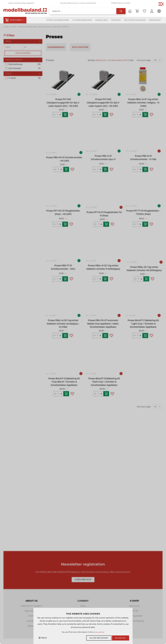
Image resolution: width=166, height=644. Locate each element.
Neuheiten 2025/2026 (135, 20)
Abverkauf (155, 20)
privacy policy (98, 632)
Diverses (116, 20)
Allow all (121, 638)
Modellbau (102, 20)
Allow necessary (99, 638)
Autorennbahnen (82, 20)
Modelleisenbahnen (58, 20)
